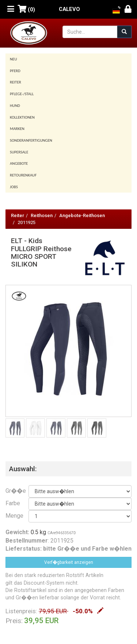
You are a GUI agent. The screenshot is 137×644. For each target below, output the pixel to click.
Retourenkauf (23, 175)
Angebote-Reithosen (82, 215)
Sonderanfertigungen (31, 140)
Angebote (19, 163)
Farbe (12, 503)
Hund (15, 106)
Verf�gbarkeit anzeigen (69, 562)
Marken (17, 129)
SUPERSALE (19, 152)
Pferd (15, 71)
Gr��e (12, 491)
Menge (12, 516)
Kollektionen (22, 117)
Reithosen (42, 215)
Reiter (16, 82)
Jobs (14, 187)
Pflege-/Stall (22, 94)
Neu (14, 59)
